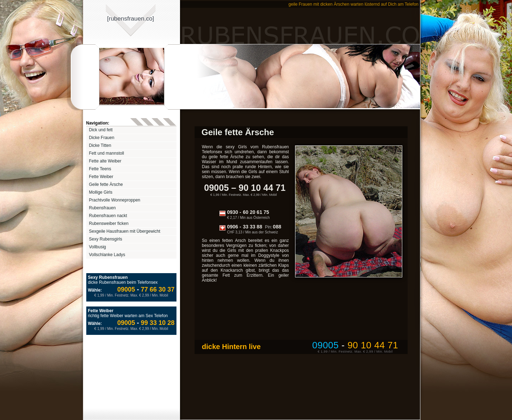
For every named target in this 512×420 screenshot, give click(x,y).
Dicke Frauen (102, 138)
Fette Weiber (101, 177)
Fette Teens (100, 169)
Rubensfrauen (102, 208)
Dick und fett (101, 130)
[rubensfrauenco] (131, 19)
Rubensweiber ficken (109, 223)
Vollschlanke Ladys (107, 255)
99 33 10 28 (155, 323)
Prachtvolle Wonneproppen (115, 200)
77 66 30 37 (155, 289)
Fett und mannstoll (107, 153)
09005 (126, 289)
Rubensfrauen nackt (108, 216)
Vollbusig (98, 247)
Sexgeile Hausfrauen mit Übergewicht (125, 231)
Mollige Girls (101, 192)
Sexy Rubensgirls (106, 239)
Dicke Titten (100, 145)
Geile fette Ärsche (106, 184)
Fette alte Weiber (105, 161)
